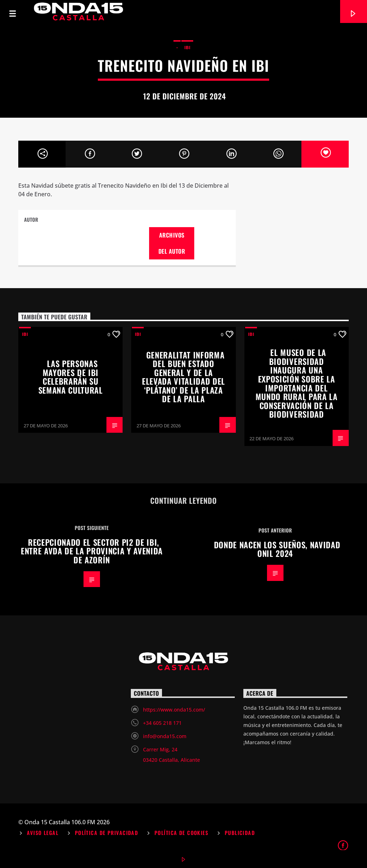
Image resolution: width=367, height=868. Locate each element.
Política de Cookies (181, 833)
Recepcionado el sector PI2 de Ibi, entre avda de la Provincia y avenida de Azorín (92, 551)
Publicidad (240, 833)
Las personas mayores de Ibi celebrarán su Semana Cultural (71, 377)
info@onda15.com (165, 736)
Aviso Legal (43, 833)
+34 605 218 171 (162, 723)
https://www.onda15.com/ (174, 710)
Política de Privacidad (107, 833)
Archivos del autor (172, 243)
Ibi (187, 47)
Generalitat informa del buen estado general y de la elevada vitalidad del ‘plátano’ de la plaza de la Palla (183, 377)
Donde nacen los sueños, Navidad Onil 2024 (277, 549)
